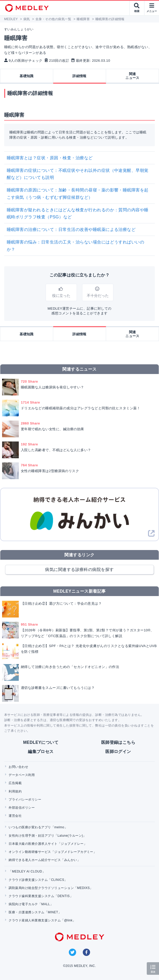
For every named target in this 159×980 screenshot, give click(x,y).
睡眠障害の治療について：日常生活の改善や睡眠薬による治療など (71, 230)
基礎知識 (27, 76)
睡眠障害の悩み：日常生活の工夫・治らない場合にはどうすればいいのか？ (75, 246)
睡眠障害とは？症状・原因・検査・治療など (50, 158)
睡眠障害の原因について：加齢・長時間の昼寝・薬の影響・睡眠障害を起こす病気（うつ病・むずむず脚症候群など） (78, 194)
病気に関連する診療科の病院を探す (79, 570)
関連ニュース (132, 76)
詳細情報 (79, 76)
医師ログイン (118, 752)
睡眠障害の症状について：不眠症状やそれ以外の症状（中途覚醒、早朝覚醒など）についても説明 (78, 174)
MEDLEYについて (41, 742)
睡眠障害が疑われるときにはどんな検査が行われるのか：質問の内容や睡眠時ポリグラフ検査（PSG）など (78, 213)
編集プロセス (41, 752)
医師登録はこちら (118, 742)
